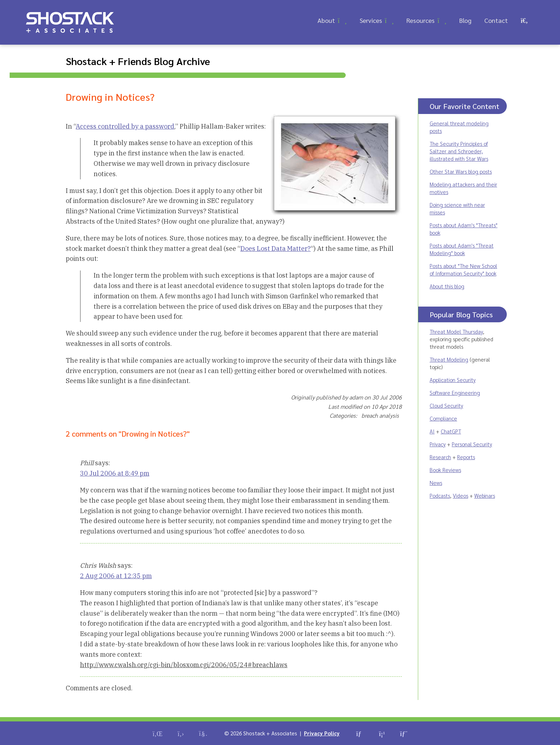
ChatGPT (451, 431)
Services (371, 20)
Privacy (438, 444)
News (436, 483)
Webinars (485, 495)
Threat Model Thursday (456, 331)
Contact (496, 20)
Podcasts (440, 495)
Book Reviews (445, 470)
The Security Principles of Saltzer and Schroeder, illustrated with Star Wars (459, 151)
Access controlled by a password (125, 126)
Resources (421, 20)
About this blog (447, 286)
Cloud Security (446, 405)
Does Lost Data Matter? (276, 249)
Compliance (443, 418)
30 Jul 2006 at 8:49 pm (115, 473)
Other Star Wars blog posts (461, 171)
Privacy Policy (322, 733)
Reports (466, 457)
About (326, 20)
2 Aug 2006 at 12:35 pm (116, 576)
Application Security (453, 380)
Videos (461, 495)
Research (440, 457)
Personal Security (472, 444)
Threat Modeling (449, 359)
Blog (465, 20)
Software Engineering (455, 393)
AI (432, 431)
